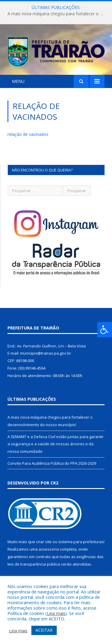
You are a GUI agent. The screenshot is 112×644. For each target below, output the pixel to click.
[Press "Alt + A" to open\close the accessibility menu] (105, 330)
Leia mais (56, 613)
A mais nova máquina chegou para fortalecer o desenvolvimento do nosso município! (57, 14)
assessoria (49, 549)
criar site (44, 542)
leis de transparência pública (34, 564)
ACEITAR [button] (44, 630)
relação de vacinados (28, 134)
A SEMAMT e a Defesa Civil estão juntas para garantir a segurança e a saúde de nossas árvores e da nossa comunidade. (56, 444)
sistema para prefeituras (81, 542)
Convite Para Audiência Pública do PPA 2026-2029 (52, 463)
